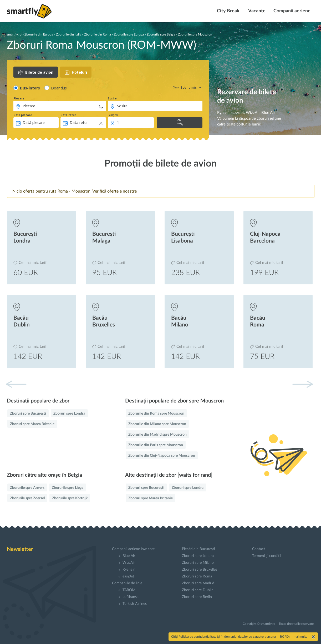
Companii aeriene (292, 11)
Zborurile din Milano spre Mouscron (157, 424)
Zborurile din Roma (98, 34)
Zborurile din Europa (39, 34)
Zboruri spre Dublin (198, 590)
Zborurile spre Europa (129, 34)
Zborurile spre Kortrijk (70, 498)
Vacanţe (256, 11)
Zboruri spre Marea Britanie (32, 424)
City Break (228, 11)
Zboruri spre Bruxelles (200, 570)
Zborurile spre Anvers (27, 488)
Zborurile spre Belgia (161, 34)
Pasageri (113, 115)
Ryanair (129, 570)
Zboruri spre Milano (198, 563)
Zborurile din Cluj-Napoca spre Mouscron (162, 456)
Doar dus (59, 88)
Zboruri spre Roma (197, 576)
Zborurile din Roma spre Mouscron (156, 414)
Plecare (19, 98)
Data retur (68, 115)
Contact (259, 549)
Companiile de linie (127, 583)
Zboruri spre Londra (69, 414)
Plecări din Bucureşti (198, 549)
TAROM (129, 590)
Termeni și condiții (267, 556)
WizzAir (129, 563)
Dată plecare (23, 115)
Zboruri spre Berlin (197, 597)
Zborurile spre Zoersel (27, 498)
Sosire (112, 98)
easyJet (128, 576)
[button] (303, 384)
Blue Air (129, 556)
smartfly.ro (14, 34)
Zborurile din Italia (69, 34)
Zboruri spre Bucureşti (28, 414)
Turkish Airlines (135, 604)
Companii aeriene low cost (133, 549)
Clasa (176, 87)
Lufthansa (131, 597)
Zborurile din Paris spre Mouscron (156, 445)
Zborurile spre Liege (68, 488)
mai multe (300, 637)
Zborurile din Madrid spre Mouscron (157, 435)
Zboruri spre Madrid (198, 583)
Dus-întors (30, 88)
